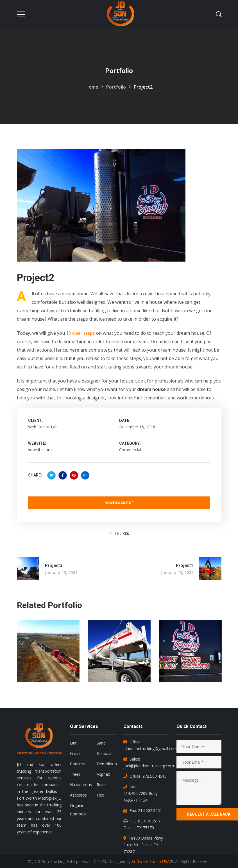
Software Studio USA (151, 861)
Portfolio (116, 87)
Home (92, 87)
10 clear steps (81, 333)
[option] (48, 655)
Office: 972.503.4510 (148, 776)
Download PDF (119, 503)
